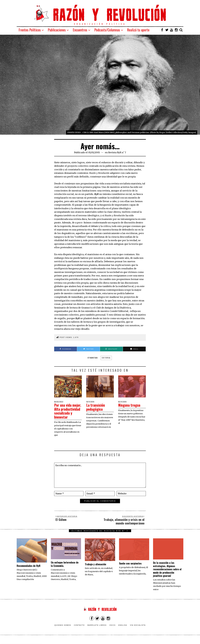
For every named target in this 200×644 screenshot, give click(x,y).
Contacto (79, 629)
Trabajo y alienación (95, 568)
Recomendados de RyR (29, 570)
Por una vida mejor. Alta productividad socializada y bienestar (64, 413)
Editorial (106, 358)
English (123, 629)
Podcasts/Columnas (107, 30)
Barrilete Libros (97, 629)
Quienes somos (63, 629)
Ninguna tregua (130, 405)
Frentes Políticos (30, 30)
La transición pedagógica (96, 407)
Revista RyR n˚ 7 (117, 152)
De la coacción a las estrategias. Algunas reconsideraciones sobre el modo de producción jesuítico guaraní (167, 573)
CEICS (112, 629)
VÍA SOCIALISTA (138, 629)
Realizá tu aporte (138, 30)
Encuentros (80, 30)
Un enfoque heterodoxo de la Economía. (65, 568)
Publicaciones (57, 30)
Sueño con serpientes (130, 567)
